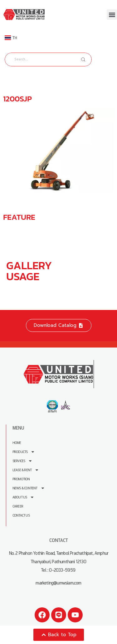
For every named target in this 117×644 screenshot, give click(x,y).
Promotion (21, 479)
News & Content (29, 488)
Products (24, 452)
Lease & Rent (26, 470)
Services (23, 461)
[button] (112, 15)
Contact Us (21, 515)
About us (24, 497)
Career (18, 506)
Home (17, 443)
